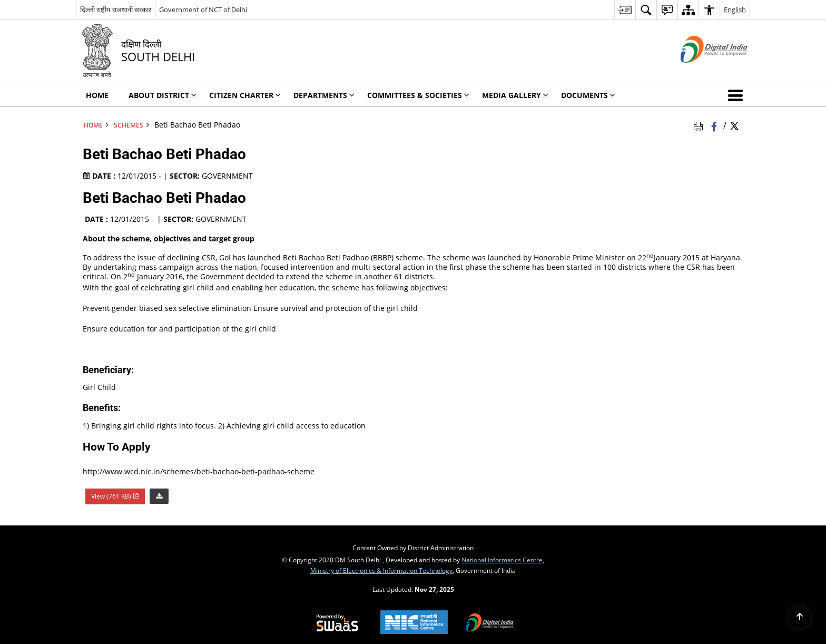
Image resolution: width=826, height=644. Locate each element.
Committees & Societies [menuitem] (418, 95)
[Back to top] (800, 618)
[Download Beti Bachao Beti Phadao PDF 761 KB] (159, 495)
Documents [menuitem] (588, 95)
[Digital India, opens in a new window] (490, 623)
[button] (737, 95)
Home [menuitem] (97, 95)
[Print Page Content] (700, 125)
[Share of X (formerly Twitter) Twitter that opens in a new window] (734, 125)
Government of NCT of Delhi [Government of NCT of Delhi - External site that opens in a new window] (203, 9)
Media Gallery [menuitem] (515, 95)
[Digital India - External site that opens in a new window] (701, 71)
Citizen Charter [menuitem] (245, 95)
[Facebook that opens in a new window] (715, 125)
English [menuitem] (735, 9)
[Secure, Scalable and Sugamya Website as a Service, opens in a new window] (337, 623)
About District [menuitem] (163, 95)
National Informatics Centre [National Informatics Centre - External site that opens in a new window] (502, 560)
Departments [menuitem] (324, 95)
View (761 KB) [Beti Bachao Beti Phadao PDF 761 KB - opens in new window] (115, 496)
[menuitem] (625, 10)
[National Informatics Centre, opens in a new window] (414, 623)
